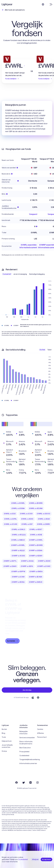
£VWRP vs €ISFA (27, 566)
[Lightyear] (7, 4)
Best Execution (25, 748)
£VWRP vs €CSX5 (18, 556)
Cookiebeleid (24, 756)
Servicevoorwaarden (27, 738)
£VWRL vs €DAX (44, 519)
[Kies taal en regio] (43, 4)
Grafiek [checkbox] (42, 350)
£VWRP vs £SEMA (36, 551)
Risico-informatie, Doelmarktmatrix (26, 743)
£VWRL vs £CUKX (11, 524)
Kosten (4, 729)
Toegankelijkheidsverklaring (27, 759)
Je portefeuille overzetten (7, 746)
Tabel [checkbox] (49, 350)
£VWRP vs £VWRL (36, 540)
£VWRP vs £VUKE (44, 566)
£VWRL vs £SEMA (18, 508)
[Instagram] (37, 783)
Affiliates (40, 733)
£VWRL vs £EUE (10, 514)
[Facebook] (17, 783)
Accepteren (46, 859)
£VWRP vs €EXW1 (36, 556)
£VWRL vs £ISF (27, 524)
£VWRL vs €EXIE (36, 535)
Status (4, 751)
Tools (4, 737)
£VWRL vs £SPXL (11, 519)
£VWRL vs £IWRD (44, 524)
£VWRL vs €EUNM (36, 508)
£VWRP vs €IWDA (36, 572)
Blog (3, 733)
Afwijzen (35, 859)
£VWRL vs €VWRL (18, 503)
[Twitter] (24, 783)
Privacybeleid (24, 752)
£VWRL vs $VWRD (36, 503)
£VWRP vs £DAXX (10, 566)
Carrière (40, 729)
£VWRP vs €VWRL (18, 545)
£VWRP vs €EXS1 (44, 561)
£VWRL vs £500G (43, 514)
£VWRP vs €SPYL (10, 561)
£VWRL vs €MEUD (18, 540)
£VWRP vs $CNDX (36, 577)
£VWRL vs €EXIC (27, 519)
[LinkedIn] (30, 783)
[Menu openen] (51, 4)
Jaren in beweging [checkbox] (20, 274)
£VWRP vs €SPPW (18, 572)
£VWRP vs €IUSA (27, 561)
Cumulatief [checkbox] (7, 274)
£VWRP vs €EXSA (18, 582)
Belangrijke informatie (24, 733)
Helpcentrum (7, 741)
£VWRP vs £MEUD (36, 582)
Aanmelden (12, 641)
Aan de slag (27, 690)
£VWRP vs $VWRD (36, 545)
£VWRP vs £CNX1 (18, 577)
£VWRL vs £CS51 (26, 514)
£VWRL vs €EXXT (36, 529)
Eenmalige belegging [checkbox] (37, 274)
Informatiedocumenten (27, 763)
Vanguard (33, 214)
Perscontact (42, 737)
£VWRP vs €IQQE (18, 551)
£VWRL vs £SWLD (18, 529)
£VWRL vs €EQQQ (19, 535)
